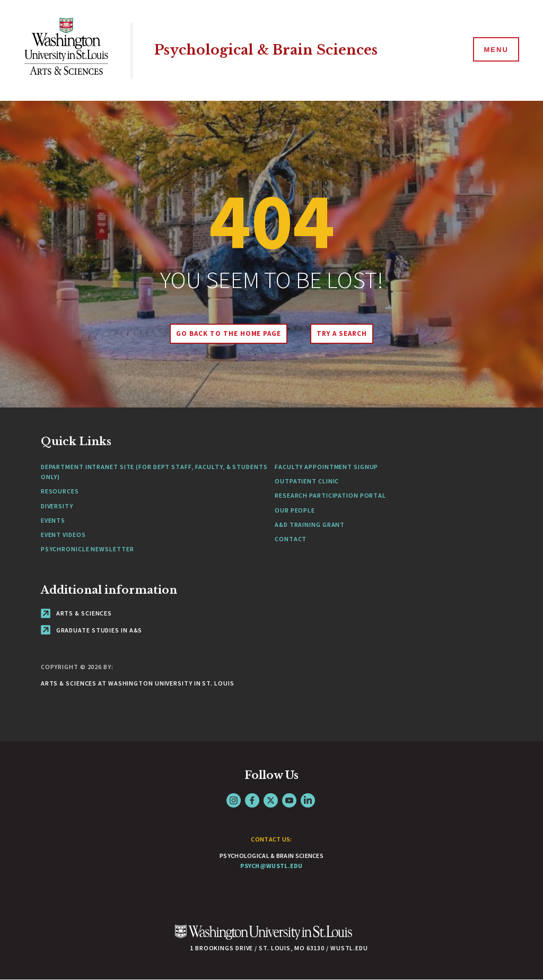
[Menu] (495, 50)
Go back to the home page (229, 333)
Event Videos (63, 535)
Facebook (252, 800)
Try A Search (342, 333)
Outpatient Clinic (307, 481)
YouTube (289, 800)
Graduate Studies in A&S (92, 630)
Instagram (234, 800)
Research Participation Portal (330, 495)
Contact (291, 539)
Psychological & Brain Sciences (266, 50)
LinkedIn (308, 800)
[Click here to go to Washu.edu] (264, 938)
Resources (60, 491)
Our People (295, 510)
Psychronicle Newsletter (87, 549)
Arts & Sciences (76, 613)
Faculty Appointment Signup (326, 467)
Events (53, 520)
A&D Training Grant (310, 524)
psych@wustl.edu (271, 866)
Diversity (57, 506)
